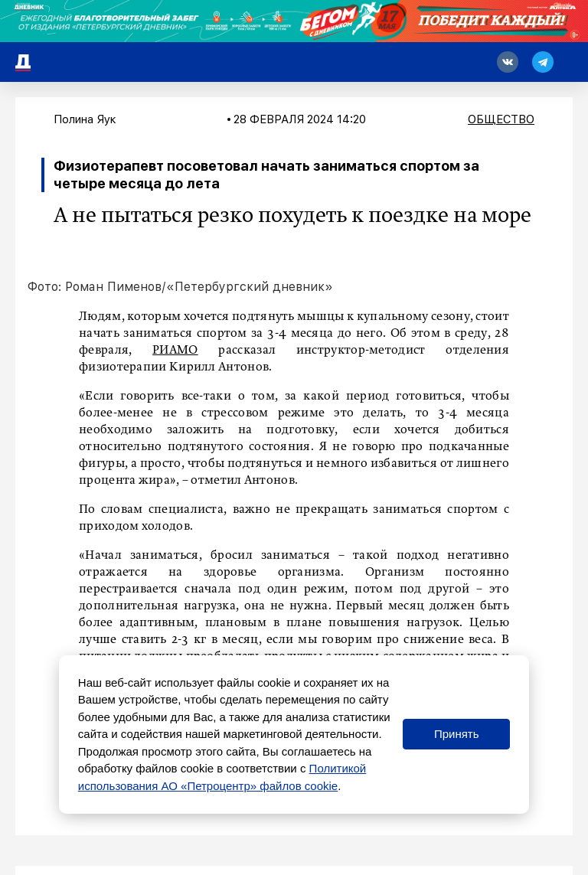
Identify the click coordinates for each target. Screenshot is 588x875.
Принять (457, 734)
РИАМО (175, 351)
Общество (501, 119)
